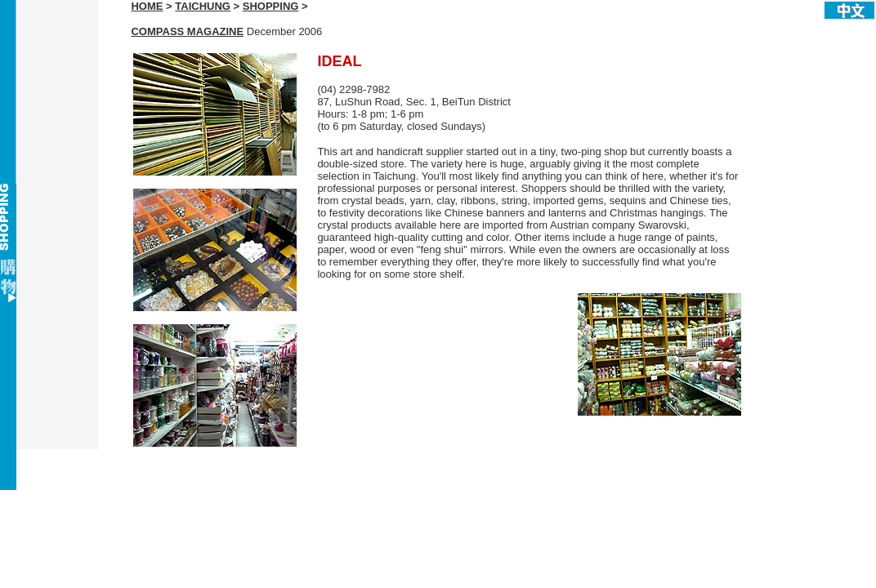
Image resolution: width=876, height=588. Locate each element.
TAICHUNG (203, 6)
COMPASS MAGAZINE (187, 31)
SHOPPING (271, 6)
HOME (147, 6)
